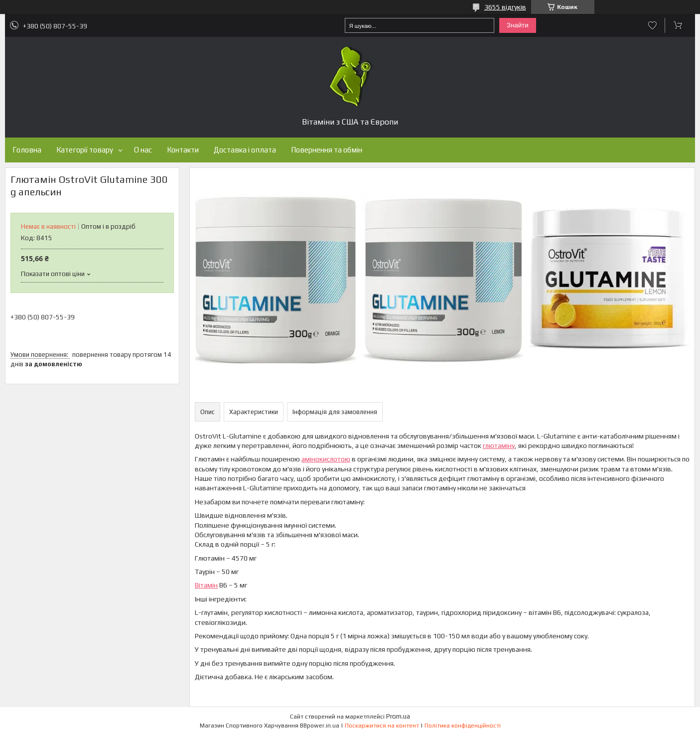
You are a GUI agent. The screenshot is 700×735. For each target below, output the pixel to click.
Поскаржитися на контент (382, 726)
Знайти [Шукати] (518, 25)
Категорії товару (85, 150)
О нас (143, 150)
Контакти (183, 150)
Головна (27, 150)
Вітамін (206, 585)
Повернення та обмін (327, 150)
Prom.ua (398, 716)
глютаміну (499, 445)
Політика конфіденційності (463, 726)
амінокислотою (326, 459)
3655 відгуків (505, 7)
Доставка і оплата (245, 150)
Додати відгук (652, 25)
